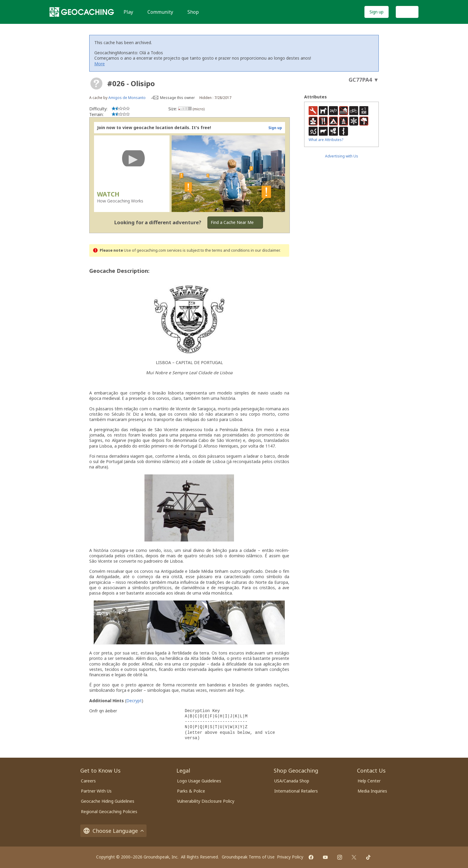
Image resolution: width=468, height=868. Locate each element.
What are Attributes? (326, 140)
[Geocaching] (82, 12)
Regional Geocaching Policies (109, 811)
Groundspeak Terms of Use (248, 857)
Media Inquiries (372, 791)
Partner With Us (96, 791)
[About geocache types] (96, 83)
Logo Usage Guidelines (199, 781)
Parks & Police (191, 791)
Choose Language (113, 831)
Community (160, 12)
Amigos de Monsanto (127, 98)
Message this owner (177, 98)
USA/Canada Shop (292, 781)
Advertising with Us (342, 156)
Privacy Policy (290, 857)
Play (128, 12)
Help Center (369, 781)
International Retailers (296, 791)
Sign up (377, 12)
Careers (88, 781)
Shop (193, 12)
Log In (407, 12)
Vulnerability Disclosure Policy (206, 801)
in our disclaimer (265, 250)
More (100, 64)
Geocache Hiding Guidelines (108, 801)
